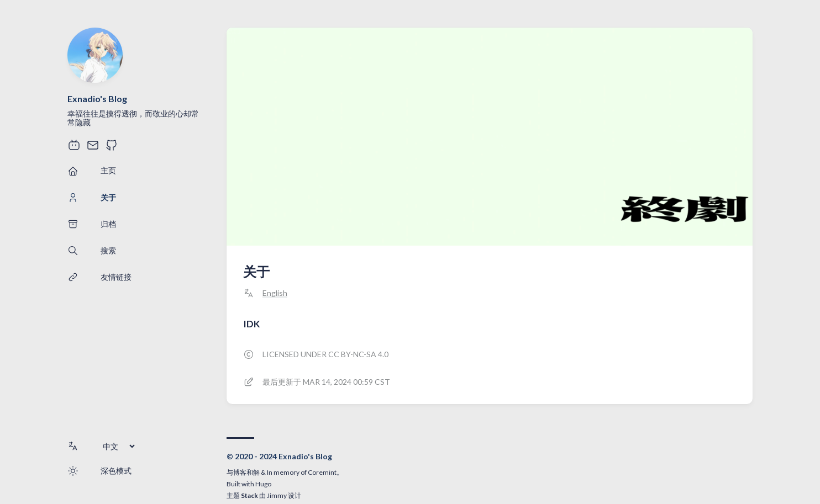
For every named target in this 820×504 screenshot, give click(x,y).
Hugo (263, 484)
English (275, 293)
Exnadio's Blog (97, 99)
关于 (256, 271)
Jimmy (277, 495)
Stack (249, 495)
